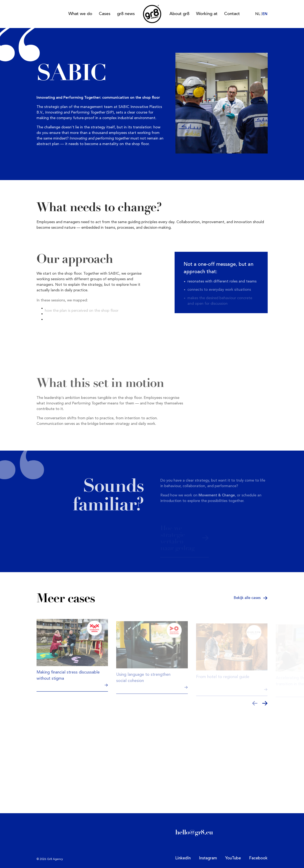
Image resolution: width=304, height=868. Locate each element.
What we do (80, 14)
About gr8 (179, 14)
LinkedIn (183, 858)
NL (258, 14)
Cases (105, 14)
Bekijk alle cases (251, 598)
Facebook (258, 858)
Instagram (208, 858)
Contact (232, 14)
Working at (207, 14)
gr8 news (126, 14)
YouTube (233, 858)
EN (265, 14)
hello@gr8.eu (194, 832)
